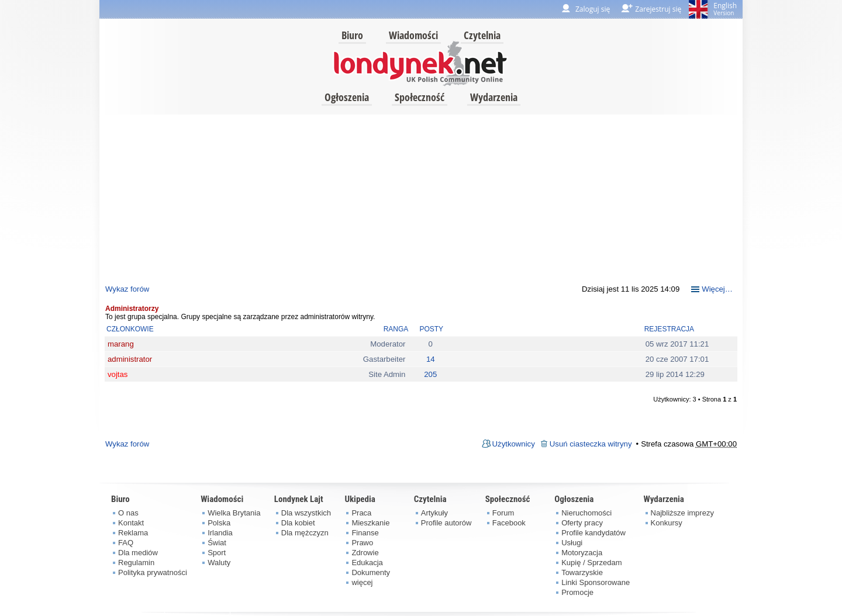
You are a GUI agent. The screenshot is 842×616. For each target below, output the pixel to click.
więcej (362, 582)
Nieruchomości (586, 513)
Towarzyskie (582, 572)
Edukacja (367, 563)
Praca (361, 513)
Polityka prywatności (153, 572)
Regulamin (136, 563)
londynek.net (420, 63)
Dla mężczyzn (305, 533)
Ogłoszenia (347, 97)
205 (430, 374)
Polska (219, 523)
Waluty (219, 563)
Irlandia (220, 533)
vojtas (118, 374)
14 (431, 359)
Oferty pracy (582, 523)
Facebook (509, 523)
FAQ (126, 543)
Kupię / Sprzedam (591, 563)
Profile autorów (446, 523)
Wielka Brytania (234, 513)
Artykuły (434, 513)
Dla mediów (138, 553)
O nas (128, 513)
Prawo (362, 543)
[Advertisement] (421, 196)
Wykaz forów (127, 289)
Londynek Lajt (299, 499)
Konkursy (667, 523)
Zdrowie (365, 553)
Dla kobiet (298, 523)
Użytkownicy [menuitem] (514, 444)
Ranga (396, 329)
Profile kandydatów (593, 533)
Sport (217, 553)
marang (121, 344)
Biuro (352, 35)
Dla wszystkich (306, 513)
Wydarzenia (494, 97)
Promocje (577, 592)
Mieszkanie (370, 523)
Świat (217, 543)
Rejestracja (669, 329)
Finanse (365, 533)
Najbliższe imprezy (682, 513)
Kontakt (131, 523)
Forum (503, 513)
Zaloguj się (593, 9)
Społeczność (420, 97)
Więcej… (717, 289)
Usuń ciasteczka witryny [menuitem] (591, 444)
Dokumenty (371, 572)
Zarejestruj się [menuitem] (658, 9)
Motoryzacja (582, 553)
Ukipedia (360, 499)
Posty (431, 329)
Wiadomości (413, 35)
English (725, 9)
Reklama (133, 533)
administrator (130, 359)
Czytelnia (482, 35)
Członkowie (130, 329)
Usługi (572, 543)
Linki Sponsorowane (596, 582)
